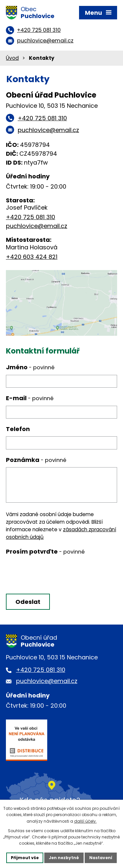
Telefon (18, 429)
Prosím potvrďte (45, 551)
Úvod (12, 58)
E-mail (30, 398)
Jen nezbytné (64, 858)
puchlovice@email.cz (37, 226)
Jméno (30, 367)
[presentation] (54, 574)
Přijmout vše (25, 858)
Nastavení (101, 858)
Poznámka (36, 460)
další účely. (85, 821)
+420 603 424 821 (32, 257)
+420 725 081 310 (31, 217)
